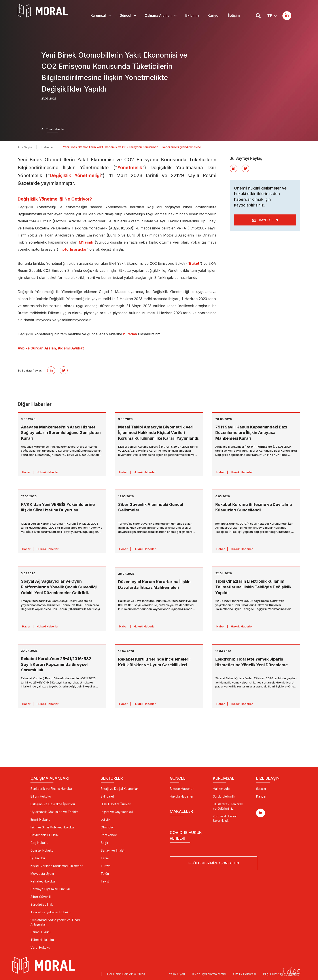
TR (270, 16)
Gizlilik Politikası (244, 974)
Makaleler (181, 811)
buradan (130, 334)
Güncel (125, 15)
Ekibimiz (192, 15)
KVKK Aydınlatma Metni (209, 974)
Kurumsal (98, 15)
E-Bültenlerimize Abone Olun (214, 863)
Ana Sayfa (25, 147)
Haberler (47, 147)
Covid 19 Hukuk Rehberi (186, 835)
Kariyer (214, 15)
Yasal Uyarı (177, 974)
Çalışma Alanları (158, 15)
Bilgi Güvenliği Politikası (280, 974)
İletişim (234, 15)
